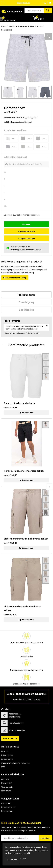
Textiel (12, 26)
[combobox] (34, 10)
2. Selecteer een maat (15, 157)
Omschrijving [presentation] (26, 302)
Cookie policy (7, 759)
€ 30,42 (10, 543)
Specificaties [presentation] (26, 310)
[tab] (26, 295)
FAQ (3, 767)
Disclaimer (6, 803)
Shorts (40, 26)
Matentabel (6, 791)
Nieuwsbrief (6, 783)
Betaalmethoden (9, 807)
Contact (5, 751)
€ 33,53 (10, 475)
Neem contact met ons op (15, 278)
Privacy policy (7, 755)
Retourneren (7, 811)
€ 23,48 (10, 407)
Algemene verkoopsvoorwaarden (15, 763)
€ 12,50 (10, 615)
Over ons (5, 779)
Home (4, 26)
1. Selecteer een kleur (15, 130)
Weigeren (23, 859)
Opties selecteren (26, 412)
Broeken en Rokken (26, 26)
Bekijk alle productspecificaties (18, 122)
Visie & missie (7, 787)
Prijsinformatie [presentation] (26, 295)
